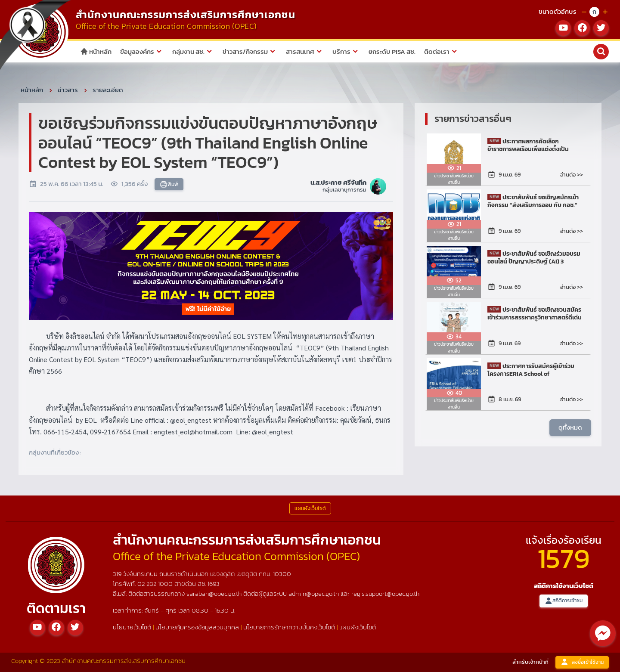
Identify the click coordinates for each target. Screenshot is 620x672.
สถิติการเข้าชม (564, 601)
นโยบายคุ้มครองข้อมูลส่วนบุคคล (197, 627)
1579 (564, 558)
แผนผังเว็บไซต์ (358, 627)
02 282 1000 (156, 584)
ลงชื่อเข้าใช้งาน (582, 662)
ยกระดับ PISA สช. (392, 51)
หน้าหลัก (96, 51)
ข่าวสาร (68, 90)
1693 (214, 584)
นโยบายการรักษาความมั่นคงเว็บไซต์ (289, 627)
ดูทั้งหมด (570, 427)
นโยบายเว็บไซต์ (132, 627)
